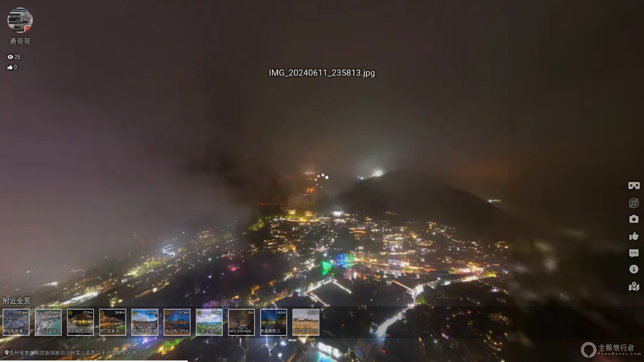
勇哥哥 (20, 41)
